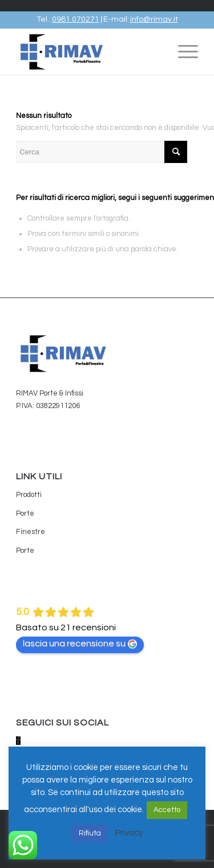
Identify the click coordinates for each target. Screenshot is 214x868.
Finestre (31, 532)
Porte (25, 514)
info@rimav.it (154, 19)
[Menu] (182, 52)
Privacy (129, 833)
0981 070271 (76, 19)
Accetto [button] (167, 810)
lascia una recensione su (80, 644)
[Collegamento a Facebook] (18, 741)
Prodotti (29, 495)
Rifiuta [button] (90, 833)
